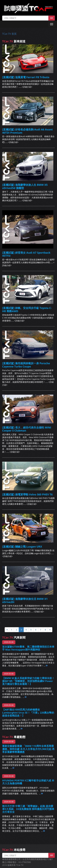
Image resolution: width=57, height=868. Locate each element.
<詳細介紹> (27, 87)
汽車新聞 (14, 637)
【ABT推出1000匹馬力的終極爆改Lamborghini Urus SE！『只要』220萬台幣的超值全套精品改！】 (28, 712)
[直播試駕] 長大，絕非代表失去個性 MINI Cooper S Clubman (27, 429)
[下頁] (50, 630)
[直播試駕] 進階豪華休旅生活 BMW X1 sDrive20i (25, 600)
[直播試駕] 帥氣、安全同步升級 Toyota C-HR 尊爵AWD (27, 310)
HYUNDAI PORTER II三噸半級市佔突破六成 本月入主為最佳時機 (28, 782)
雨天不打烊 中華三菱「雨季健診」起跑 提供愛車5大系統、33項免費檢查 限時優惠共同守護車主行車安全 (28, 809)
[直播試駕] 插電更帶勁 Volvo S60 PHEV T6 (27, 494)
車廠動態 (14, 737)
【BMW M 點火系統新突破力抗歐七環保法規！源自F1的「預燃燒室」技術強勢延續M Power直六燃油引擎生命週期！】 (28, 681)
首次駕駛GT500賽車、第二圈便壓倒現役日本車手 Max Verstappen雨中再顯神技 (28, 648)
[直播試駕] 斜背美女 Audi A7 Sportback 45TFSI (26, 254)
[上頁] (7, 630)
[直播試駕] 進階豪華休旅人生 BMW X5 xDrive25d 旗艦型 (25, 186)
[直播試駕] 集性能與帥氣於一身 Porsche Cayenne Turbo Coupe (26, 365)
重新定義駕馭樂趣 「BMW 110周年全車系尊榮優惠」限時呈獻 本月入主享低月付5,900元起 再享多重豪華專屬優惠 (28, 749)
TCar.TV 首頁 (9, 34)
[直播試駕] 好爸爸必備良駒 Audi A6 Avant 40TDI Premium (27, 131)
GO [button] (52, 18)
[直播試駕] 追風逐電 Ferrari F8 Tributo (26, 77)
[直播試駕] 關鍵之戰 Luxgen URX (22, 547)
